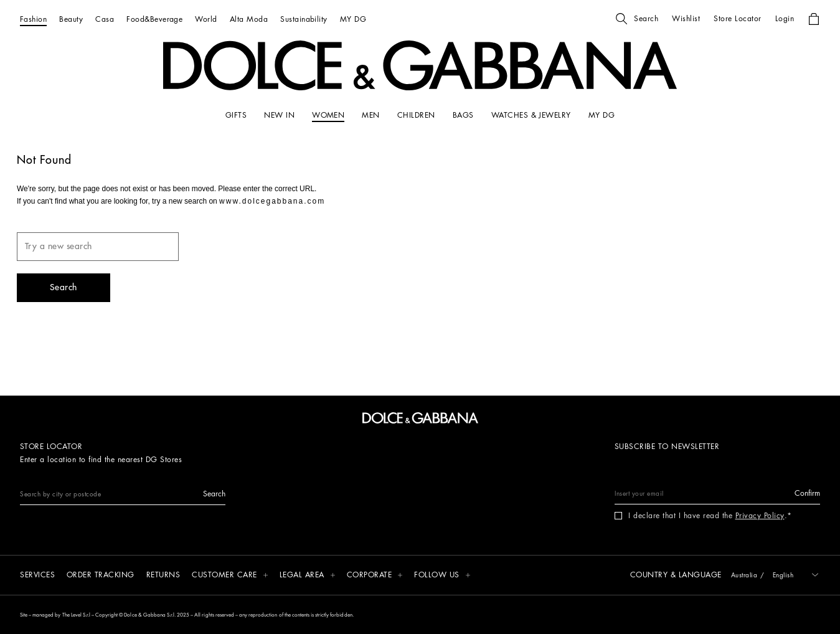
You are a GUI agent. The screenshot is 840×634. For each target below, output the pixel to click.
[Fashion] (33, 19)
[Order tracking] (101, 576)
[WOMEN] (328, 115)
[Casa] (105, 19)
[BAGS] (463, 115)
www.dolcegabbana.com (272, 201)
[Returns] (163, 576)
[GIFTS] (236, 115)
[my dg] (602, 115)
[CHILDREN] (416, 115)
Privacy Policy (760, 516)
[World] (206, 19)
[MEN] (370, 115)
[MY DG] (353, 19)
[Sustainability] (304, 19)
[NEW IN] (279, 115)
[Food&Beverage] (154, 19)
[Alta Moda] (249, 19)
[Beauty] (71, 19)
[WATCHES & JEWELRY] (531, 115)
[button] (637, 19)
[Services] (37, 576)
